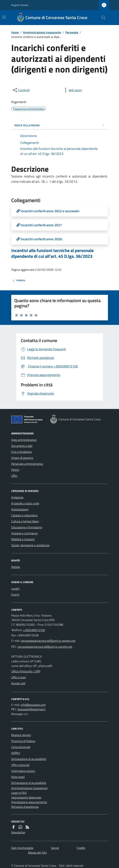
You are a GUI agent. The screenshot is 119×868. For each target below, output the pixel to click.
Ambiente (17, 497)
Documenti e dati (22, 446)
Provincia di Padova (23, 741)
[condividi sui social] (21, 90)
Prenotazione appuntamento (29, 802)
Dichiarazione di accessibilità (29, 759)
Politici (15, 470)
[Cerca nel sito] (102, 18)
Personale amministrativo (27, 464)
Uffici (14, 476)
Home (15, 32)
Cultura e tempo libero (25, 521)
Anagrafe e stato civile (25, 503)
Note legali (18, 777)
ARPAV (16, 753)
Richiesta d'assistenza (25, 807)
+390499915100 (34, 630)
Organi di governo (22, 458)
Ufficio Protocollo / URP (26, 671)
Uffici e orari (19, 677)
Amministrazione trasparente (42, 32)
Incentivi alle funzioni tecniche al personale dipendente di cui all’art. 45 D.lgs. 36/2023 (52, 253)
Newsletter (18, 832)
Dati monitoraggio (22, 848)
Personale (72, 32)
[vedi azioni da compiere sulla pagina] (72, 90)
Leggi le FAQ (19, 793)
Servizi (55, 848)
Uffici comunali (20, 765)
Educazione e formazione (27, 527)
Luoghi (15, 589)
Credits (81, 848)
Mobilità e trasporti (23, 539)
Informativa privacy (23, 771)
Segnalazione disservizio (26, 797)
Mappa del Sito (37, 852)
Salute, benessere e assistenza (30, 545)
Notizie (16, 567)
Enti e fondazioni (22, 452)
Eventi (15, 594)
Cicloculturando (21, 747)
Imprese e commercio (24, 533)
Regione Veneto (20, 5)
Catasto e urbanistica (24, 515)
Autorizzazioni (20, 509)
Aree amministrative (24, 440)
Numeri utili (18, 683)
